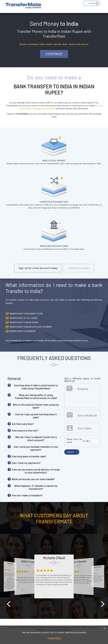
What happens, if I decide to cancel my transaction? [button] (36, 487)
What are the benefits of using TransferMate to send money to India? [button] (36, 397)
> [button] (103, 603)
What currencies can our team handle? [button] (33, 479)
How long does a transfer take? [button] (29, 456)
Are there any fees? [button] (23, 424)
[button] (92, 3)
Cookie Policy (54, 638)
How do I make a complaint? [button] (27, 495)
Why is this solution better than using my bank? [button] (36, 406)
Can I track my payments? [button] (26, 463)
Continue (54, 54)
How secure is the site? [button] (25, 430)
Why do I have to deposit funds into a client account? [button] (36, 439)
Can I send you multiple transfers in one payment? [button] (36, 448)
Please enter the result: (75, 441)
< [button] (9, 603)
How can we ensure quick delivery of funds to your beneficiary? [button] (36, 471)
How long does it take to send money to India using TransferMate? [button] (36, 387)
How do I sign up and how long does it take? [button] (36, 416)
